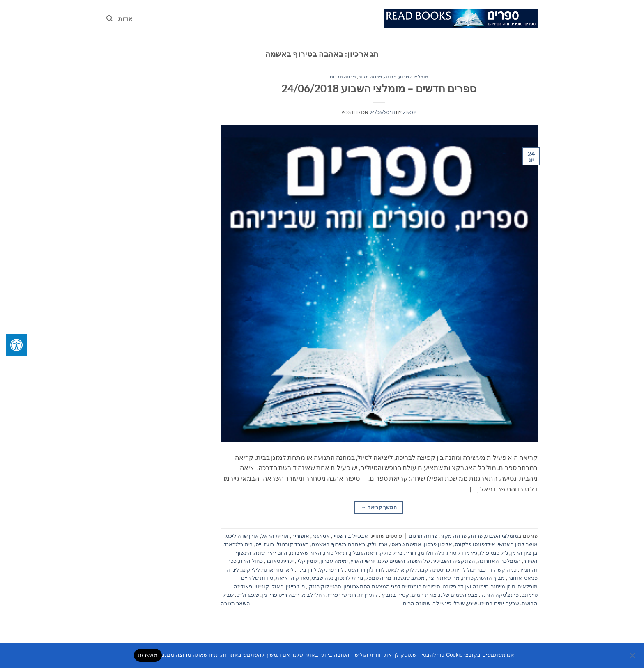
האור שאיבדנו (306, 553)
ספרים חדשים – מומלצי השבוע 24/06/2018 (379, 88)
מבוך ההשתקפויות (483, 578)
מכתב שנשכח (409, 578)
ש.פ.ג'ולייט (248, 595)
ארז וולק (378, 544)
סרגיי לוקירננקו (324, 586)
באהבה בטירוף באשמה (339, 544)
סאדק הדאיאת (292, 578)
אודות (125, 18)
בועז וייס (265, 544)
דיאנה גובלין (364, 553)
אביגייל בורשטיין (350, 536)
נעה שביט (323, 578)
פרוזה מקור (370, 77)
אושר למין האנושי (518, 544)
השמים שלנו (392, 561)
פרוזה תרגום (343, 77)
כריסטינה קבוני (433, 569)
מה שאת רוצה (443, 578)
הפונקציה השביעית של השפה (442, 561)
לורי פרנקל (331, 569)
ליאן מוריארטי (278, 569)
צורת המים (424, 595)
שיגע (472, 603)
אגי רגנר (321, 536)
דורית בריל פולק (398, 553)
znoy (410, 112)
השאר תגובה (235, 603)
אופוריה (300, 536)
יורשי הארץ (363, 561)
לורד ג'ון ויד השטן (366, 569)
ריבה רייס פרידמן (281, 595)
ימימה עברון (334, 561)
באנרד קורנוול (293, 544)
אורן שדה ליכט (242, 536)
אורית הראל (275, 536)
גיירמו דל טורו (462, 553)
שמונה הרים (417, 603)
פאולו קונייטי (269, 586)
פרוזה (390, 77)
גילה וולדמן (432, 553)
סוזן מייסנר (503, 586)
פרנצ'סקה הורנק (499, 595)
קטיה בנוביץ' (395, 595)
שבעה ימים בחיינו (499, 603)
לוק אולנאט (401, 569)
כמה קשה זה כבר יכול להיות (485, 569)
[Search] (109, 18)
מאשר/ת (148, 655)
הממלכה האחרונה (499, 561)
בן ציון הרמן (524, 553)
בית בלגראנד (238, 544)
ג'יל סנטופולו (494, 553)
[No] (633, 658)
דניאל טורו (336, 553)
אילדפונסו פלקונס (475, 544)
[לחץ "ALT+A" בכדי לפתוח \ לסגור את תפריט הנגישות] (16, 345)
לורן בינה (306, 569)
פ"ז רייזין (295, 586)
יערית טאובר (279, 561)
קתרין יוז (368, 595)
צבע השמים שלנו (458, 595)
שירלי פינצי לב (449, 603)
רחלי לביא (313, 595)
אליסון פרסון (438, 544)
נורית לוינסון (350, 578)
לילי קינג (251, 569)
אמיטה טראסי (406, 544)
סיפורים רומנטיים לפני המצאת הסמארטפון (392, 586)
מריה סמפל (378, 578)
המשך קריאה (379, 507)
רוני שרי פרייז (342, 595)
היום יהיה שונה (271, 553)
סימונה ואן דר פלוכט (465, 586)
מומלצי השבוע (413, 77)
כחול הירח (251, 561)
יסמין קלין (307, 561)
